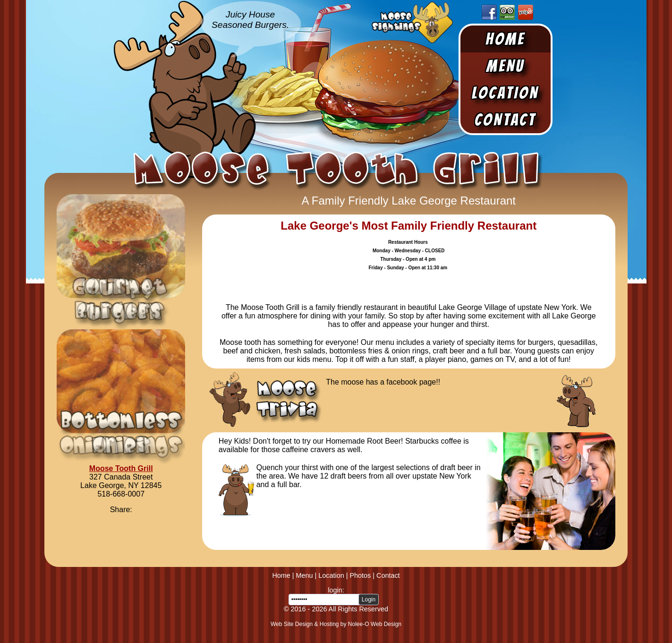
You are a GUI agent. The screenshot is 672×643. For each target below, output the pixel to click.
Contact (505, 120)
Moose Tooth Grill (121, 468)
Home (505, 39)
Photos (360, 575)
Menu (506, 66)
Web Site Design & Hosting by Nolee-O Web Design (336, 624)
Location (505, 93)
